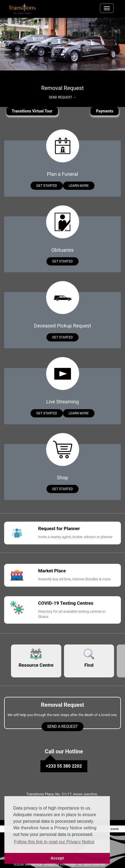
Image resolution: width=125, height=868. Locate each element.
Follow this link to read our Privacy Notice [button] (54, 842)
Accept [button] (57, 858)
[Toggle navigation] (107, 8)
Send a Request (63, 726)
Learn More (79, 186)
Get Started (47, 186)
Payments (105, 111)
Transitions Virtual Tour (32, 111)
